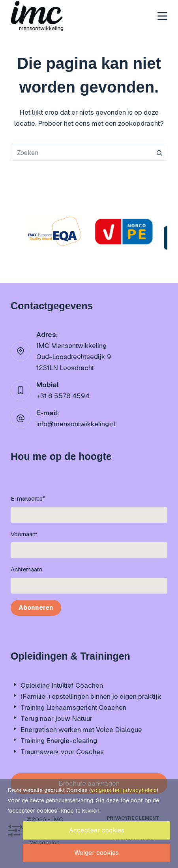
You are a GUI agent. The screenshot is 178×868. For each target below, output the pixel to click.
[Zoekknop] (159, 153)
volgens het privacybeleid (124, 790)
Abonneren (36, 608)
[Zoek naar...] (81, 153)
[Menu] (162, 16)
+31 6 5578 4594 (63, 396)
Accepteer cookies (97, 830)
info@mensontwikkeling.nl (76, 424)
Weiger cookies (96, 853)
